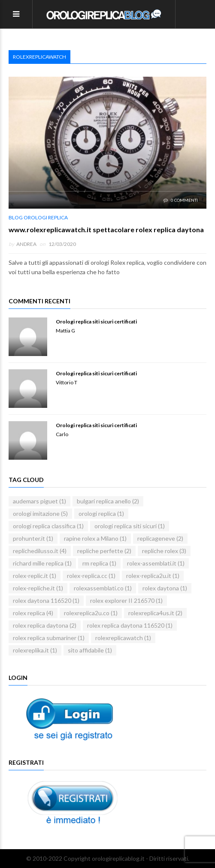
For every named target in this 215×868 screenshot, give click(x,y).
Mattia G (65, 331)
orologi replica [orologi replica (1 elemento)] (101, 513)
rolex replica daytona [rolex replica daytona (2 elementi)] (45, 625)
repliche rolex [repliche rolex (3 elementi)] (164, 551)
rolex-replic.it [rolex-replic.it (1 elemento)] (35, 576)
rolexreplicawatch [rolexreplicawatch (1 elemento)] (123, 638)
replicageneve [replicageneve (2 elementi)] (160, 538)
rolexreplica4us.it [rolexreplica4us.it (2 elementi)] (155, 613)
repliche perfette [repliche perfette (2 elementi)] (104, 551)
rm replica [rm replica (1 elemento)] (99, 563)
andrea (26, 244)
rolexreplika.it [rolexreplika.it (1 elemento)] (35, 650)
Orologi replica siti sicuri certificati (96, 322)
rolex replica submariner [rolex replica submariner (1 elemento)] (49, 638)
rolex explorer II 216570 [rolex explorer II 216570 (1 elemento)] (126, 600)
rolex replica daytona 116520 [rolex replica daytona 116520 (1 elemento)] (130, 625)
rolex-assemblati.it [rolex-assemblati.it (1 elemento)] (156, 563)
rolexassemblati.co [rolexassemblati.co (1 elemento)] (103, 588)
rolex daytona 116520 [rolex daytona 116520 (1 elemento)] (46, 600)
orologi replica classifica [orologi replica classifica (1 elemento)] (48, 526)
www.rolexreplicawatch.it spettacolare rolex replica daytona (106, 229)
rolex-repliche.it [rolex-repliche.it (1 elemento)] (38, 588)
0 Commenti (181, 200)
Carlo (62, 434)
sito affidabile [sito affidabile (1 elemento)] (90, 650)
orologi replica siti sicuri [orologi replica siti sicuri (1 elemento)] (130, 526)
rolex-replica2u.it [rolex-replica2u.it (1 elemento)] (153, 576)
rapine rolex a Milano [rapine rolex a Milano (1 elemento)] (95, 538)
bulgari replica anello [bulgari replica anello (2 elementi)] (108, 501)
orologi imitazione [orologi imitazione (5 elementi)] (40, 513)
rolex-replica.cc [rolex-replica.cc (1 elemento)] (91, 576)
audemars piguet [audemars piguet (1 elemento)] (39, 501)
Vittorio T (67, 383)
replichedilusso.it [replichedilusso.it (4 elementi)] (40, 551)
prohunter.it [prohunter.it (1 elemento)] (33, 538)
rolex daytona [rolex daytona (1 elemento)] (165, 588)
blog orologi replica (38, 218)
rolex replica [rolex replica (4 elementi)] (33, 613)
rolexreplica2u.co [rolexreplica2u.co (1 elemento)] (91, 613)
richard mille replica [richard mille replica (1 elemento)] (42, 563)
